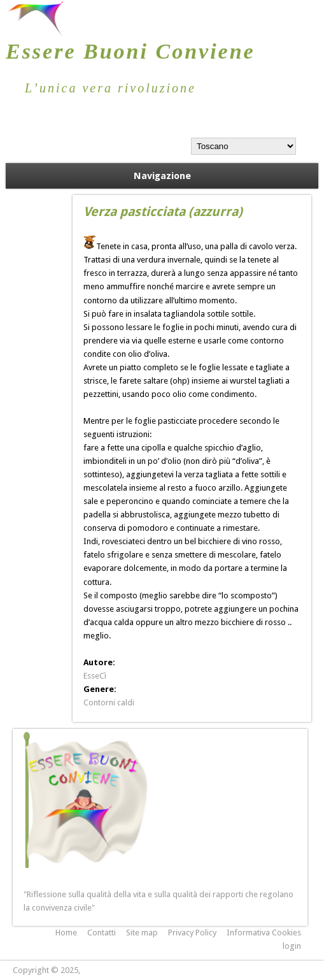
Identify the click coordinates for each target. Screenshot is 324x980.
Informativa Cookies (264, 933)
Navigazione (162, 176)
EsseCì (95, 676)
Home (66, 933)
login (292, 946)
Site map (142, 933)
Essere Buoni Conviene (130, 51)
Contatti (102, 933)
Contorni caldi (109, 703)
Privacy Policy (192, 933)
